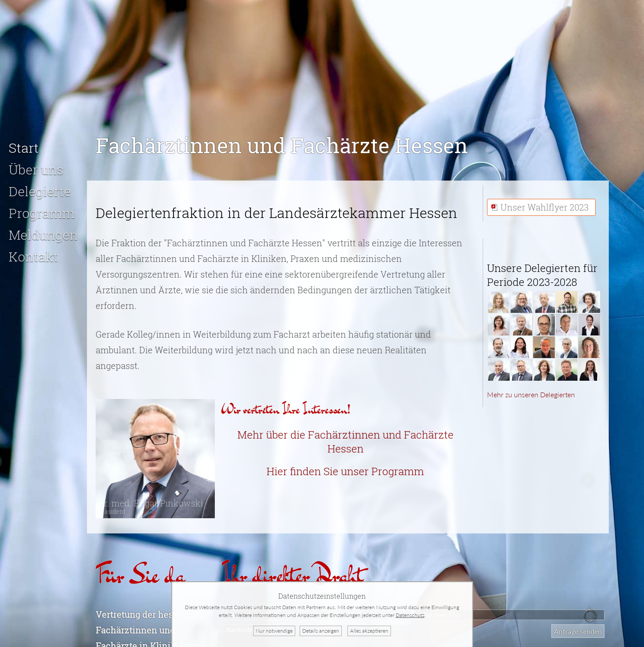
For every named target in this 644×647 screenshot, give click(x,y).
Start (24, 141)
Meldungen (43, 228)
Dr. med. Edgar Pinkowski (150, 499)
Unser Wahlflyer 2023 (545, 200)
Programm (42, 206)
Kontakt (33, 250)
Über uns (36, 163)
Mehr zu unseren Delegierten (531, 387)
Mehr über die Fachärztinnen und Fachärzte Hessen (345, 435)
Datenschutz (410, 615)
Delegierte (40, 184)
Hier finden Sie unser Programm (345, 464)
